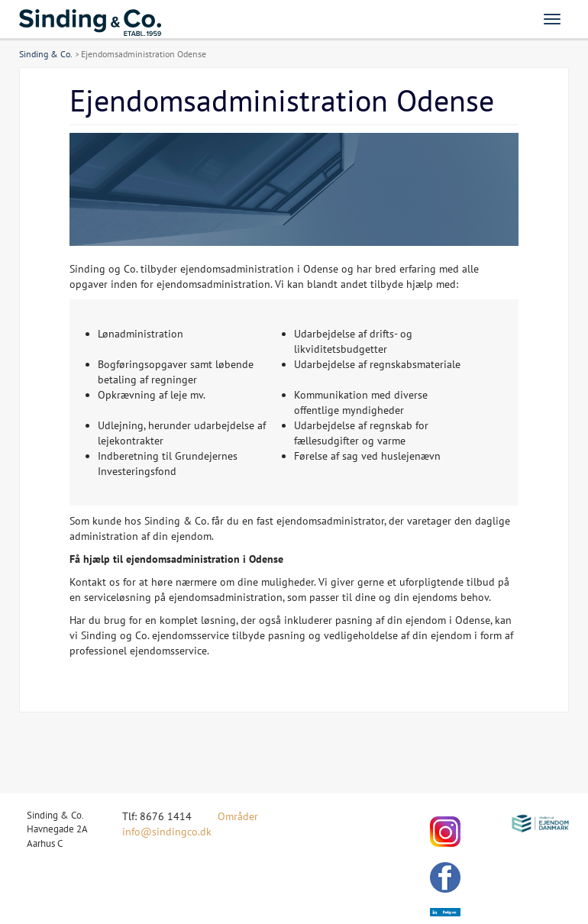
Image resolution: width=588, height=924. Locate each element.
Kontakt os (95, 582)
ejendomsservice (168, 651)
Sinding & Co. (46, 54)
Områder (238, 816)
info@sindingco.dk (167, 832)
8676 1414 (166, 816)
